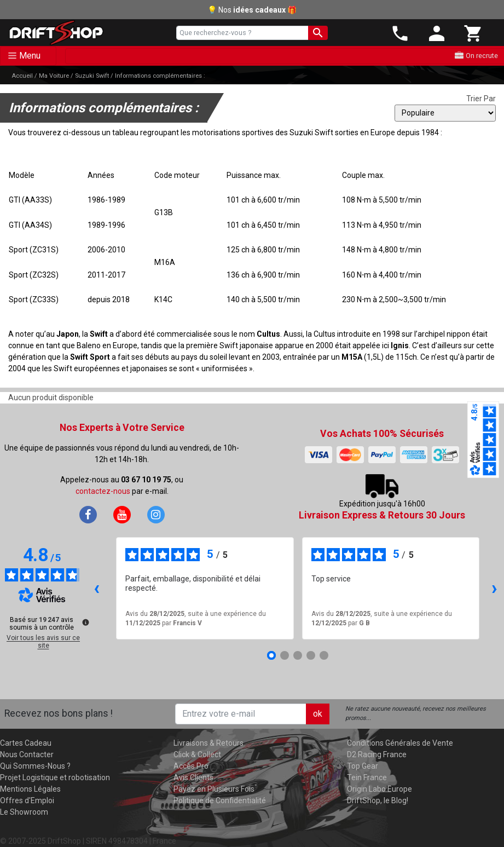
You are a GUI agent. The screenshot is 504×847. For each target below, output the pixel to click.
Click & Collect (197, 754)
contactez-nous (103, 491)
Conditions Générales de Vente (400, 743)
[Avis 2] (285, 655)
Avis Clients (193, 777)
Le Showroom (24, 812)
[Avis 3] (298, 655)
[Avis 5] (324, 655)
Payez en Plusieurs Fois (214, 789)
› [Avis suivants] (494, 588)
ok (318, 714)
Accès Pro (191, 766)
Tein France (367, 777)
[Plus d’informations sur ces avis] (85, 621)
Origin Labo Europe (380, 789)
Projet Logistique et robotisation (55, 777)
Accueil (22, 76)
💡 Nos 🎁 (252, 10)
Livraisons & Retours (208, 743)
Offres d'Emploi (27, 800)
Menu (30, 56)
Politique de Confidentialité (220, 800)
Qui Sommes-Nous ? (35, 766)
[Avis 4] (311, 655)
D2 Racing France (377, 754)
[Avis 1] (271, 655)
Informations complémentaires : (160, 76)
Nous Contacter (27, 754)
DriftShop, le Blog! (378, 800)
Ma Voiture (54, 76)
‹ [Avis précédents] (97, 588)
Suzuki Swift (92, 76)
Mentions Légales (30, 789)
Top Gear (363, 766)
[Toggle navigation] (28, 56)
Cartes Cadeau (26, 743)
